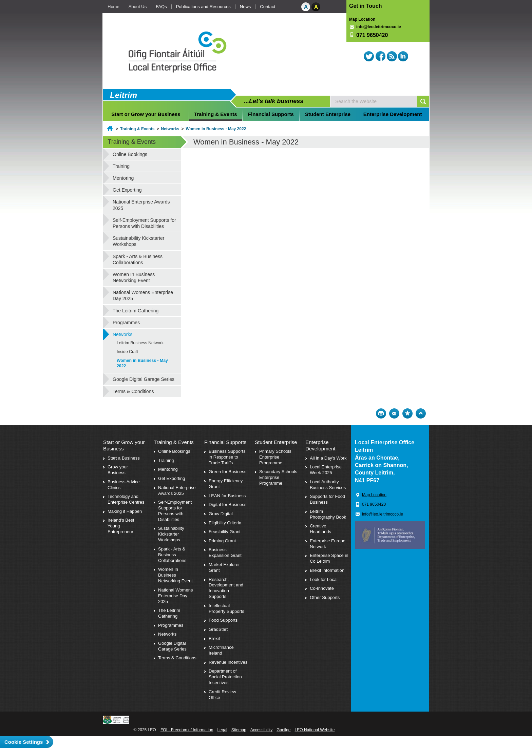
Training (121, 166)
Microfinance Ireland (221, 650)
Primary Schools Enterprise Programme (275, 457)
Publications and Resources (203, 7)
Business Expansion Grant (225, 553)
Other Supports (325, 597)
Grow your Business (118, 470)
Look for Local (324, 579)
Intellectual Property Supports (226, 608)
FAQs (161, 7)
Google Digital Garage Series (144, 379)
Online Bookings (130, 154)
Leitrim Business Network (140, 343)
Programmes (126, 323)
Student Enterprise (328, 114)
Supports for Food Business (327, 499)
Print (381, 413)
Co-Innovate (322, 588)
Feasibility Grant (225, 532)
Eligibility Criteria (225, 523)
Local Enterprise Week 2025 (326, 470)
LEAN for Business (227, 496)
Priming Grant (222, 541)
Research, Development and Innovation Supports (226, 588)
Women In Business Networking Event (134, 277)
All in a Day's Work (328, 458)
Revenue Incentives (228, 662)
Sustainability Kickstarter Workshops (139, 241)
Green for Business (227, 472)
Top (421, 413)
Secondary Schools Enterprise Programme (278, 477)
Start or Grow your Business (146, 114)
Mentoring (123, 178)
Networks (170, 129)
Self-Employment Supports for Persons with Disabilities (144, 223)
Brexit (214, 638)
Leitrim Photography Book (328, 514)
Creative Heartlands (320, 529)
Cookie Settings (24, 742)
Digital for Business (227, 505)
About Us (138, 7)
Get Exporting (127, 190)
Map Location (362, 19)
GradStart (218, 629)
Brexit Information (327, 570)
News (245, 7)
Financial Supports (271, 114)
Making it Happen (125, 511)
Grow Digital (221, 514)
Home (113, 7)
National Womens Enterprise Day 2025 (143, 295)
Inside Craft (127, 352)
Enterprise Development (393, 114)
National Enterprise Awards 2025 (141, 205)
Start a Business (124, 458)
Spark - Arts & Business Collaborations (138, 259)
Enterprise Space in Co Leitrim (329, 558)
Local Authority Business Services (328, 485)
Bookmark (407, 413)
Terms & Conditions (133, 391)
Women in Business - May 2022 (216, 129)
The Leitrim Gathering (136, 311)
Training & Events (216, 114)
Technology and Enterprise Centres (126, 499)
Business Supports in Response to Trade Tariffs (227, 457)
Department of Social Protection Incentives (225, 677)
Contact (268, 7)
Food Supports (223, 620)
